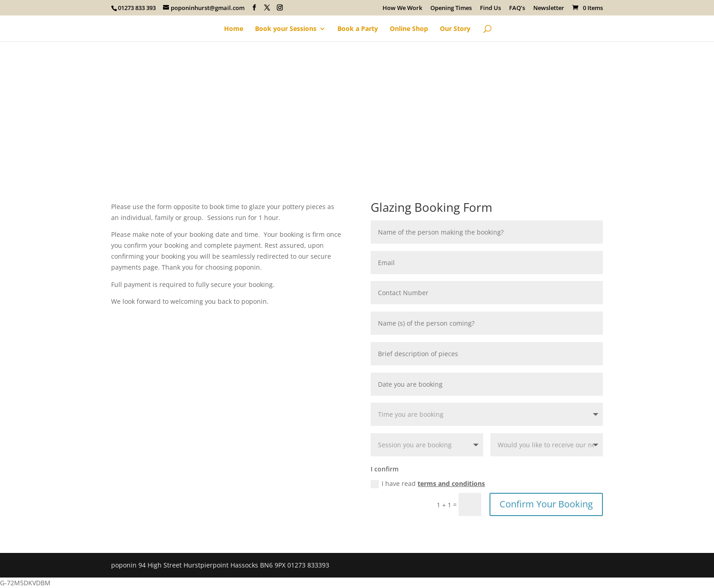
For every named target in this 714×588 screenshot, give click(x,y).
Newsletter (549, 8)
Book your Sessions (286, 29)
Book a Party (358, 29)
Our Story (455, 29)
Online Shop (409, 29)
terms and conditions (451, 483)
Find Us (490, 8)
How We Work (402, 8)
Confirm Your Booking (546, 504)
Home (234, 29)
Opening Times (451, 8)
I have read (428, 484)
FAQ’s (517, 8)
